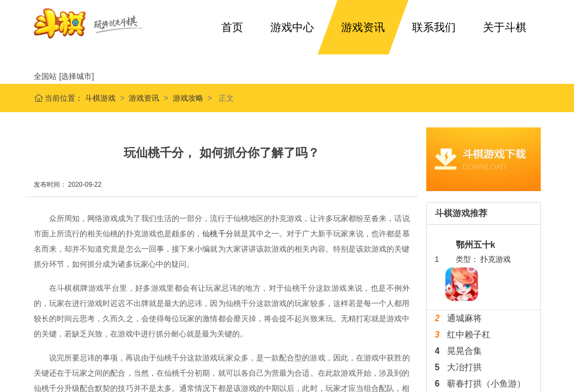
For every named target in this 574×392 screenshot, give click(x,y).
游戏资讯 (363, 27)
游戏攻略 (188, 98)
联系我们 (434, 27)
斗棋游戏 (99, 98)
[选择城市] (77, 76)
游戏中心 (292, 27)
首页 (232, 27)
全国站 (45, 76)
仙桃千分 (217, 234)
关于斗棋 (505, 27)
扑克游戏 (496, 259)
